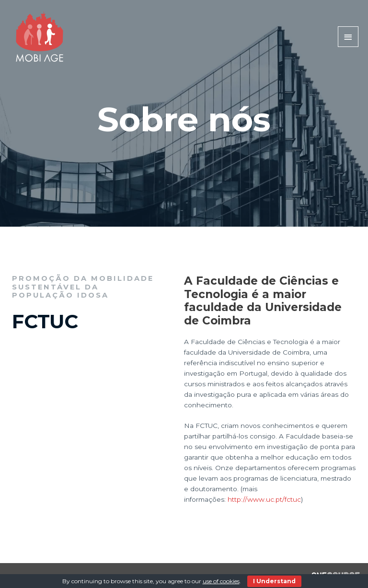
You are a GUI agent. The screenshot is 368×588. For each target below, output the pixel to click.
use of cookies (221, 581)
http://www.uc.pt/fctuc (264, 499)
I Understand (274, 581)
